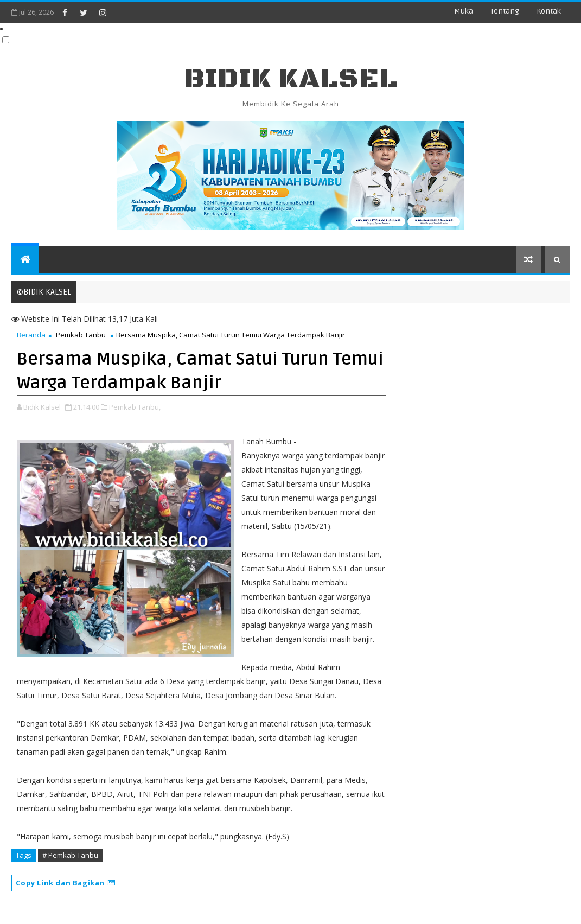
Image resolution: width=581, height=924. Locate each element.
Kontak (549, 11)
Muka (464, 11)
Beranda (31, 335)
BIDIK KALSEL (291, 79)
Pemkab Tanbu (81, 335)
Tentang (505, 11)
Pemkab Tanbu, (135, 407)
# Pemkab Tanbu (70, 855)
